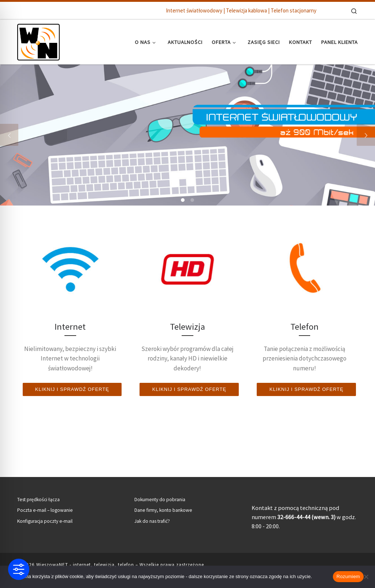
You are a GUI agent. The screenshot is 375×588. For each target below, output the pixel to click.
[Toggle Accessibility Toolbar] (19, 569)
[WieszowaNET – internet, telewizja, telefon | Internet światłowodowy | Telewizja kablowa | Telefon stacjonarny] (38, 40)
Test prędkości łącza (38, 500)
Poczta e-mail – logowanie (45, 510)
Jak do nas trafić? (152, 521)
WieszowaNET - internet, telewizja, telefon (85, 565)
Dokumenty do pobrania (160, 500)
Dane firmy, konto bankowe (163, 510)
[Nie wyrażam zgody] (366, 577)
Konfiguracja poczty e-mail (45, 521)
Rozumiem (348, 576)
